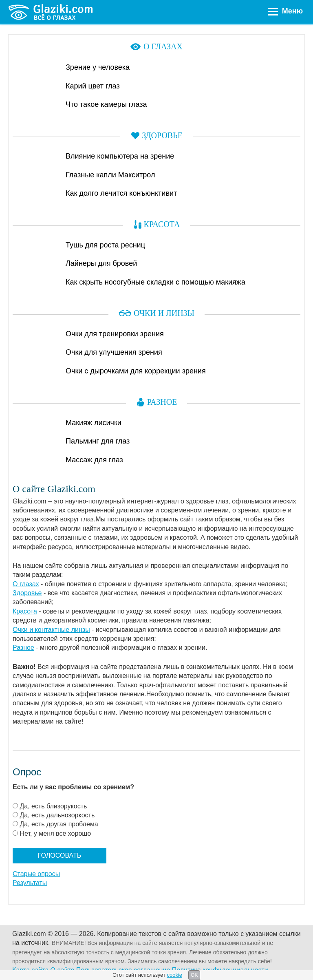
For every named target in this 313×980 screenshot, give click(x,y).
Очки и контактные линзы (51, 630)
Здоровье (162, 135)
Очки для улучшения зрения (114, 352)
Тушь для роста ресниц (105, 245)
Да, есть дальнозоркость (57, 815)
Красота (162, 224)
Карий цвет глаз (93, 86)
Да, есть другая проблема (59, 824)
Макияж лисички (94, 423)
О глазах (163, 46)
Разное (162, 402)
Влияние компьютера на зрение (120, 156)
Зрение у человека (98, 67)
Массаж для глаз (94, 460)
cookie (174, 975)
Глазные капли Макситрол (110, 175)
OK (194, 975)
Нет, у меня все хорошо (55, 833)
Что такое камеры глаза (106, 104)
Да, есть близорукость (53, 806)
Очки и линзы (164, 313)
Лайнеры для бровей (101, 263)
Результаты (30, 883)
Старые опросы (36, 874)
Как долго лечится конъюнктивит (121, 193)
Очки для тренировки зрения (115, 334)
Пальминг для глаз (98, 441)
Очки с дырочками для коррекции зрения (136, 371)
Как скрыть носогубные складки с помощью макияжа (155, 282)
